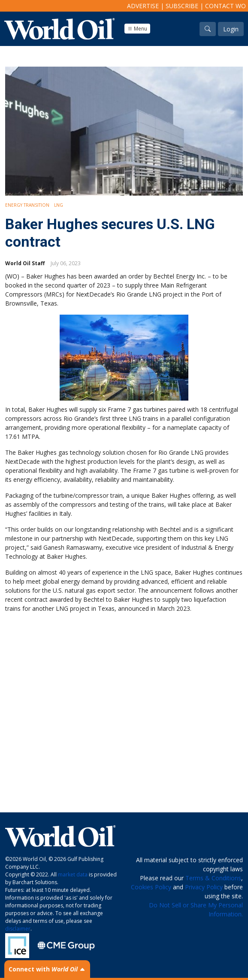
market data (73, 874)
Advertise (143, 6)
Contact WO (225, 6)
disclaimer (18, 929)
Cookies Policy (151, 887)
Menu (137, 29)
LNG (59, 205)
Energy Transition (27, 205)
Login (231, 29)
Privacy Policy (204, 887)
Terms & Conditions (213, 878)
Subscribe (182, 6)
